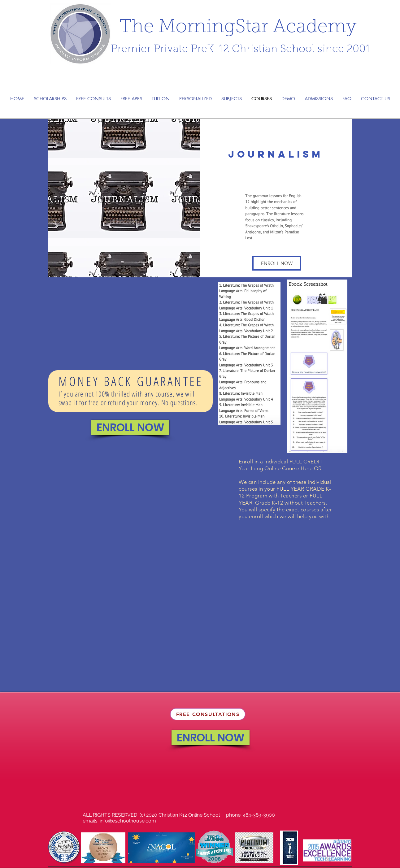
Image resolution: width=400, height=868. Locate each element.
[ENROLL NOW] (130, 427)
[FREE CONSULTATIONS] (208, 714)
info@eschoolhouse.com (128, 821)
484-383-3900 (259, 815)
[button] (277, 263)
